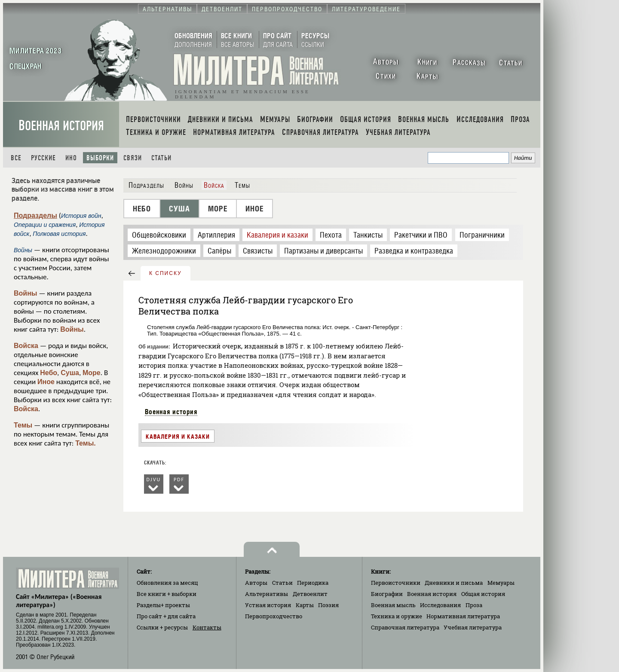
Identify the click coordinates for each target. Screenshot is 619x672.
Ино (71, 158)
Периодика (313, 583)
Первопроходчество (274, 616)
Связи (133, 158)
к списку (165, 273)
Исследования (440, 605)
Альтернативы (267, 594)
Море (92, 373)
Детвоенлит (310, 594)
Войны (26, 293)
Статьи (161, 158)
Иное (46, 382)
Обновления (167, 583)
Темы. (86, 443)
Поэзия (328, 605)
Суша (70, 373)
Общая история (483, 594)
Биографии (387, 594)
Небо (49, 373)
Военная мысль (393, 605)
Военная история (61, 126)
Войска (26, 346)
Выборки (100, 158)
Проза (474, 605)
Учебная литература (473, 627)
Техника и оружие (397, 616)
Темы (23, 425)
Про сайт (166, 616)
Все (16, 158)
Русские (43, 158)
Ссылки (162, 627)
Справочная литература (405, 627)
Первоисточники (396, 583)
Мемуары (501, 583)
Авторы (256, 583)
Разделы (163, 605)
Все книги (167, 594)
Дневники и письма (454, 583)
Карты (305, 605)
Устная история (268, 605)
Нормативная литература (463, 616)
